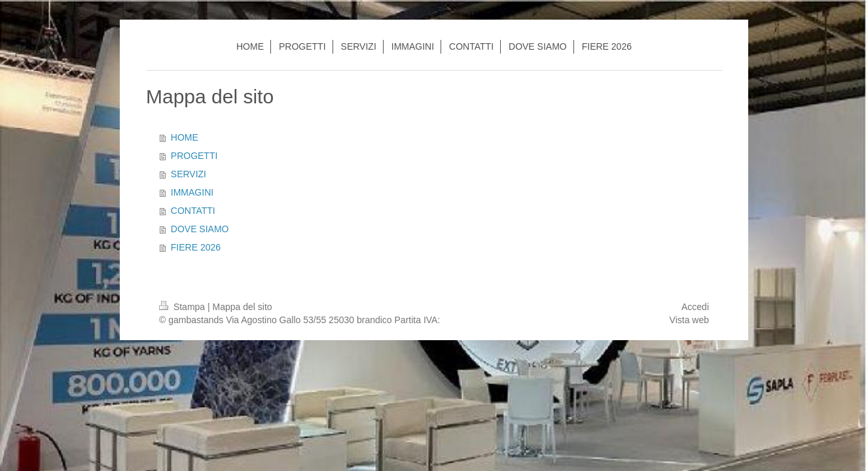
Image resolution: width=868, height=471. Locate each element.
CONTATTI (193, 211)
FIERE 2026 (196, 247)
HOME (185, 137)
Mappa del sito (243, 307)
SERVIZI (189, 174)
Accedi (695, 307)
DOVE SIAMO (200, 229)
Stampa (183, 307)
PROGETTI (194, 156)
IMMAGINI (192, 192)
